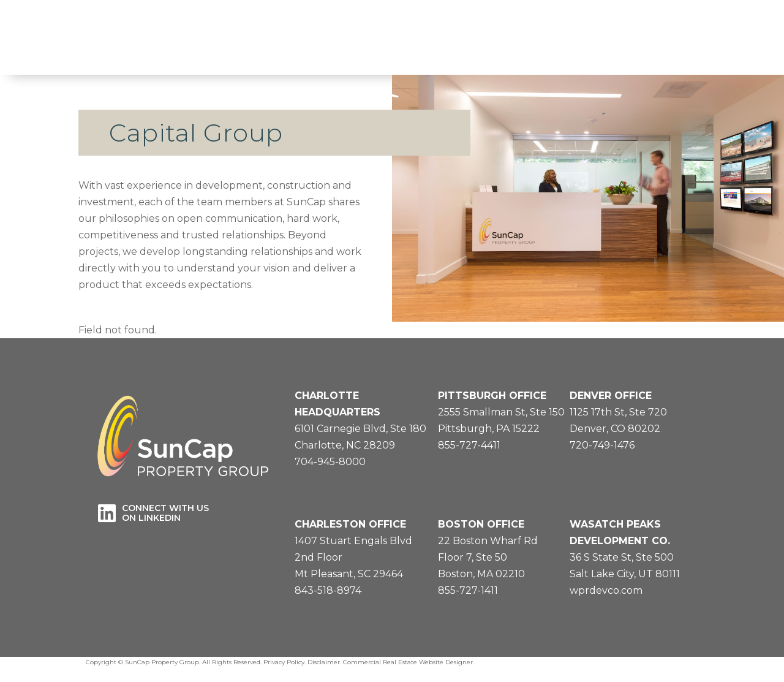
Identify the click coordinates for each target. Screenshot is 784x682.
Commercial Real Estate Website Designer (408, 662)
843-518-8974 (328, 590)
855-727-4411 (469, 445)
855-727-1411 (468, 590)
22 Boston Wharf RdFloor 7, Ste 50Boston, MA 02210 (488, 557)
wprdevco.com (606, 590)
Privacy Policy (284, 662)
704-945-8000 (330, 462)
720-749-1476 (602, 445)
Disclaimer (324, 662)
